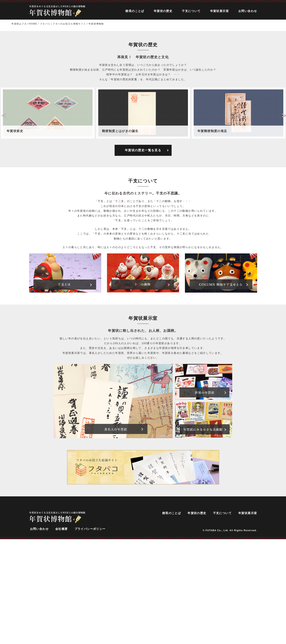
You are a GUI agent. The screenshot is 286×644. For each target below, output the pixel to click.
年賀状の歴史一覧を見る (147, 256)
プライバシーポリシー (90, 635)
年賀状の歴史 (163, 11)
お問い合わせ (248, 11)
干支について (191, 11)
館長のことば (135, 11)
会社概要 (62, 635)
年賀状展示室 (219, 11)
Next (283, 221)
